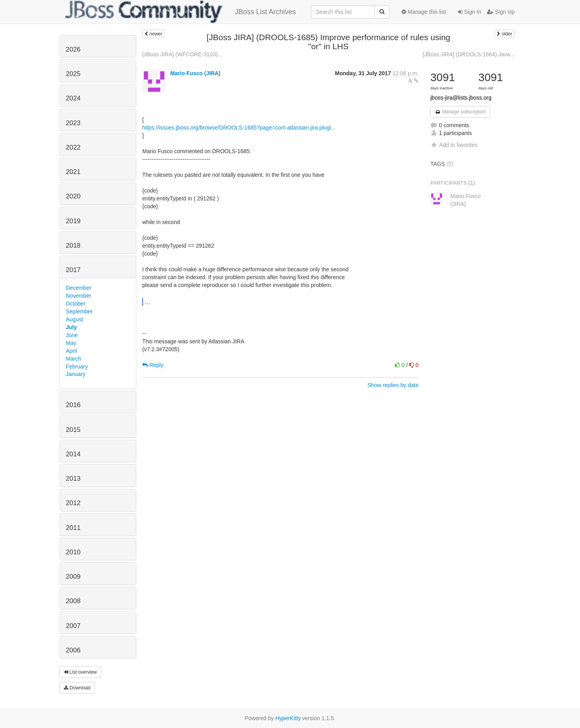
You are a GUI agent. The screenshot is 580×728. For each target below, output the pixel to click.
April (71, 351)
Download (77, 688)
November (79, 296)
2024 (73, 98)
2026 (73, 49)
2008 (73, 601)
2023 (73, 123)
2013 (73, 479)
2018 (73, 245)
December (79, 288)
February (77, 367)
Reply (153, 365)
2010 (73, 552)
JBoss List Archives (181, 12)
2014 (73, 454)
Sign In (469, 12)
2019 (73, 221)
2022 (73, 147)
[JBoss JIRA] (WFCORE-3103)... (182, 54)
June (72, 335)
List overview (80, 672)
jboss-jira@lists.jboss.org (461, 98)
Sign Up (501, 12)
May (71, 343)
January (76, 374)
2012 (73, 503)
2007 (73, 626)
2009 (73, 577)
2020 (73, 196)
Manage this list (424, 12)
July (71, 327)
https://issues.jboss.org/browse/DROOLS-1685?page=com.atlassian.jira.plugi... (239, 128)
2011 (73, 528)
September (79, 311)
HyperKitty (288, 718)
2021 (73, 172)
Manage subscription (460, 112)
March (73, 359)
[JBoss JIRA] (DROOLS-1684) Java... (469, 54)
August (74, 319)
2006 (73, 650)
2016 (73, 405)
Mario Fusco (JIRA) (195, 73)
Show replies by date (393, 385)
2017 (73, 270)
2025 (73, 74)
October (76, 304)
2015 (73, 430)
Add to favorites (454, 145)
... (147, 302)
